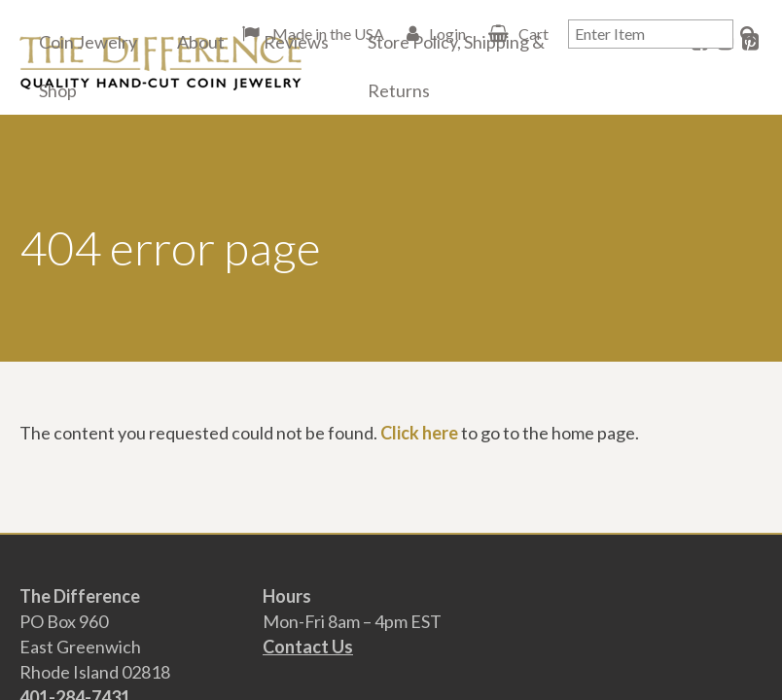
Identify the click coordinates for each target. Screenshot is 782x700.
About (201, 42)
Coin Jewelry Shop (88, 66)
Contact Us (308, 647)
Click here (419, 433)
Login (447, 34)
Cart (533, 34)
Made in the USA (327, 34)
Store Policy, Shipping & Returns (456, 66)
